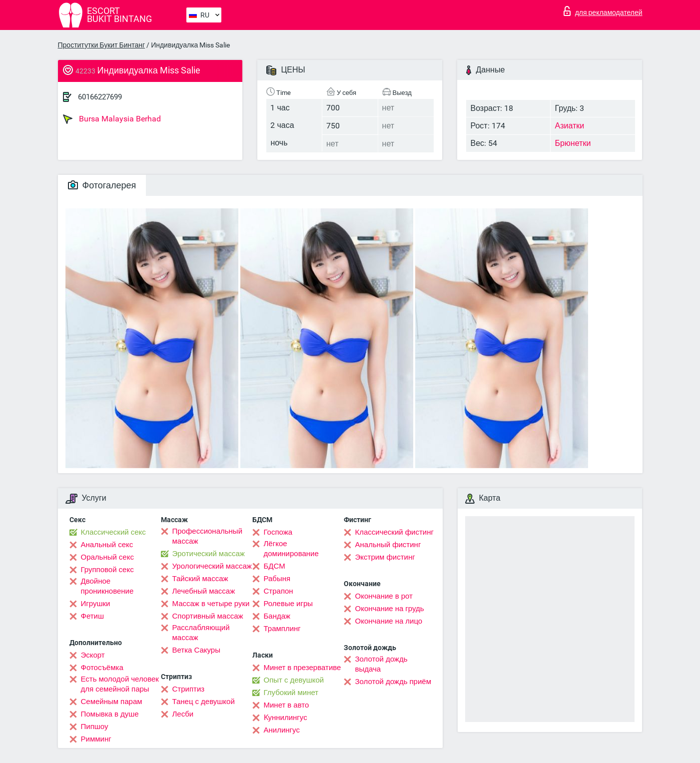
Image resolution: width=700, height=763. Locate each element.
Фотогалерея (102, 185)
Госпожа (278, 532)
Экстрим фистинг (385, 557)
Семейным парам (112, 702)
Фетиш (93, 616)
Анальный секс (107, 545)
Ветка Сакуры (196, 650)
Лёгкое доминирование (291, 549)
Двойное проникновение (107, 586)
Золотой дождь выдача (381, 664)
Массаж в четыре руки (211, 604)
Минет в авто (287, 705)
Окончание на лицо (389, 621)
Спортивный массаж (208, 616)
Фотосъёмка (102, 668)
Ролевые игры (289, 604)
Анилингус (282, 730)
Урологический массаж (212, 566)
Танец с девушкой (204, 702)
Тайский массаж (200, 579)
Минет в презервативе (303, 668)
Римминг (96, 739)
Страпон (279, 591)
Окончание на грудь (390, 609)
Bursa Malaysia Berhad (112, 119)
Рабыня (277, 579)
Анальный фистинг (388, 545)
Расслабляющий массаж (201, 633)
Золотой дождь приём (393, 682)
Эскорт (93, 655)
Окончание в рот (384, 596)
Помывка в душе (110, 714)
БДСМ (275, 566)
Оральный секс (107, 557)
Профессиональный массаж (208, 536)
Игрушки (96, 604)
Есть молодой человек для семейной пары (120, 684)
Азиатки (569, 126)
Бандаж (277, 616)
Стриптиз (189, 689)
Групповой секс (107, 570)
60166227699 (100, 97)
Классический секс (113, 532)
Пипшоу (95, 727)
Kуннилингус (286, 718)
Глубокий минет (291, 693)
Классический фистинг (394, 532)
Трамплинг (282, 629)
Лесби (183, 714)
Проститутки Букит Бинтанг (102, 45)
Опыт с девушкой (294, 680)
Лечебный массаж (204, 591)
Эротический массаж (209, 554)
